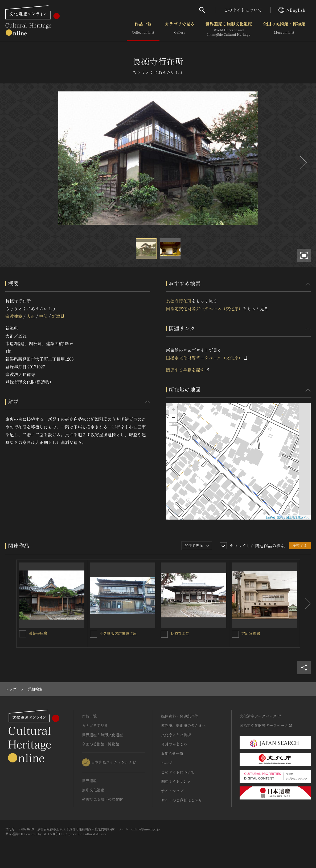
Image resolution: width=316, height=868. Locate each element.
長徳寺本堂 (180, 633)
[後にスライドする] (303, 163)
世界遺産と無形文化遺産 (229, 29)
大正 (31, 316)
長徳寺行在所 (179, 301)
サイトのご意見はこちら (182, 800)
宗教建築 (14, 316)
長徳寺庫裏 (38, 633)
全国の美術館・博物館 (284, 29)
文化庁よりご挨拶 (176, 735)
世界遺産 (89, 781)
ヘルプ (167, 763)
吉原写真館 (251, 633)
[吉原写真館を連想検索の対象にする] (235, 634)
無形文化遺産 (93, 790)
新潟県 (58, 316)
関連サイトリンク (176, 781)
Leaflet (270, 517)
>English (292, 10)
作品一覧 (143, 29)
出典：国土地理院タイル (293, 517)
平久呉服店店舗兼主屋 (118, 633)
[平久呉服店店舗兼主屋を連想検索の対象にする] (93, 634)
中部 (43, 316)
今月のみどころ (174, 744)
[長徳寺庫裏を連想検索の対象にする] (23, 634)
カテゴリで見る (180, 29)
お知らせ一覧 (172, 753)
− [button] (173, 418)
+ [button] (173, 410)
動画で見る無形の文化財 (102, 799)
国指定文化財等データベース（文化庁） (204, 308)
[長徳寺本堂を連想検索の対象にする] (164, 634)
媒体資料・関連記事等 (180, 716)
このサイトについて (243, 10)
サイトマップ (172, 791)
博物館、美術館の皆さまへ (183, 725)
